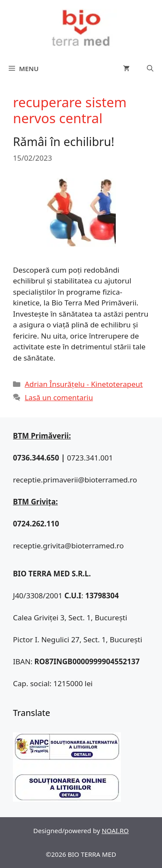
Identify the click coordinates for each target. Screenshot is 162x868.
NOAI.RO (115, 831)
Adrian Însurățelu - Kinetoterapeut (84, 384)
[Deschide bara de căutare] (150, 68)
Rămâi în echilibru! (64, 142)
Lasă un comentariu (59, 397)
